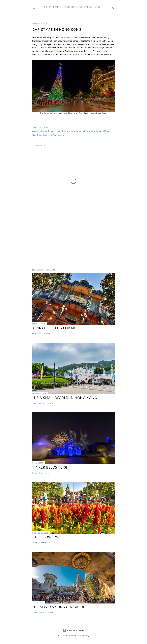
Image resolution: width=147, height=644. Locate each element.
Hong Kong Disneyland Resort (98, 131)
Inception (55, 7)
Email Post (44, 127)
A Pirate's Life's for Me (54, 328)
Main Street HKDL (40, 135)
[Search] (113, 8)
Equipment (85, 7)
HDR (63, 131)
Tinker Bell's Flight (51, 467)
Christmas (42, 131)
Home (44, 7)
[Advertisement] (73, 241)
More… (98, 7)
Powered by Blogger (73, 630)
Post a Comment (46, 403)
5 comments (44, 473)
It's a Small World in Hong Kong (65, 398)
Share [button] (35, 127)
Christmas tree (54, 131)
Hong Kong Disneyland (75, 131)
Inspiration (70, 7)
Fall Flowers (45, 537)
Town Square (59, 135)
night (50, 135)
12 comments (45, 333)
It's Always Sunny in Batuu (59, 607)
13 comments (45, 543)
